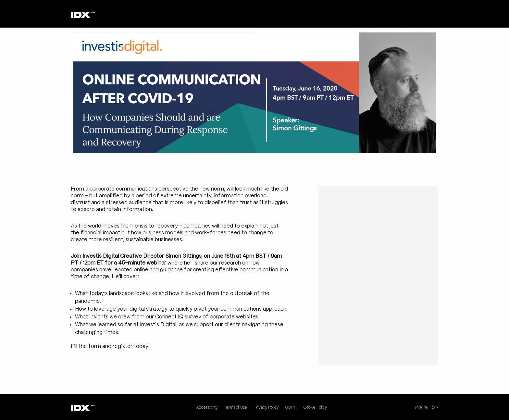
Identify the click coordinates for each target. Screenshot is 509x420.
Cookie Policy (315, 408)
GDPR (291, 408)
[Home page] (83, 15)
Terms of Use (236, 408)
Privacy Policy (266, 408)
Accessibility (207, 408)
